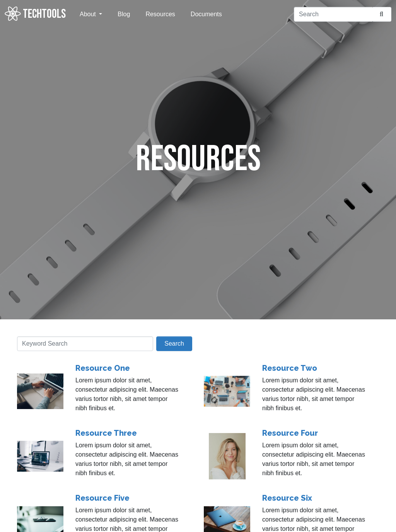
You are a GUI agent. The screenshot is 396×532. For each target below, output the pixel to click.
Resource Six (287, 498)
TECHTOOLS (35, 14)
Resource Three (106, 433)
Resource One (103, 368)
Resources (160, 14)
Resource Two (290, 368)
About (89, 14)
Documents (206, 14)
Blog (124, 14)
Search (174, 344)
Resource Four (290, 433)
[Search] (333, 14)
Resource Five (102, 498)
